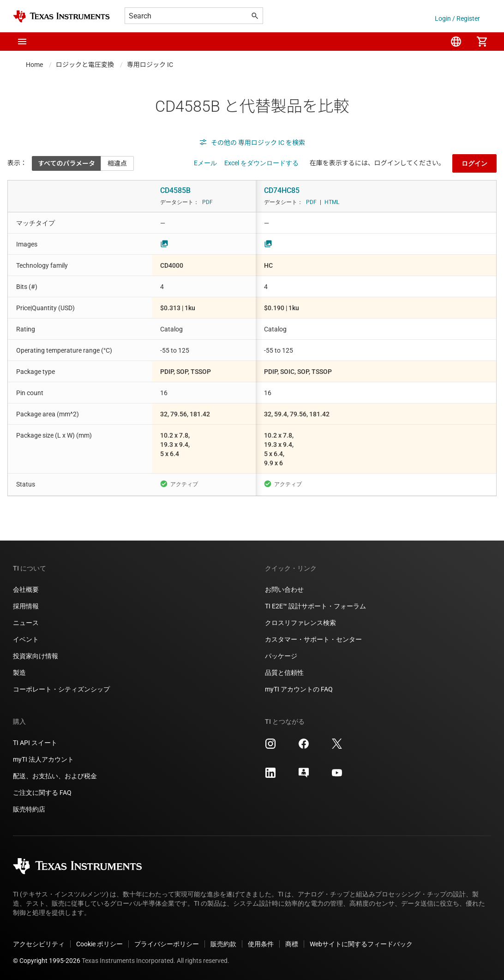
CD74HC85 (282, 190)
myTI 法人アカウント (43, 759)
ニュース (26, 623)
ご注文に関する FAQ (42, 793)
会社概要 (26, 589)
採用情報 (26, 606)
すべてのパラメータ (66, 163)
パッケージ (281, 656)
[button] (22, 42)
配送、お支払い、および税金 (55, 776)
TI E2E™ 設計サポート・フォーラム (315, 606)
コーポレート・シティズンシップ (61, 689)
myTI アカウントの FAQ (299, 689)
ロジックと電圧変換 (85, 65)
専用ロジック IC (150, 65)
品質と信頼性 (284, 673)
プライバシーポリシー (167, 944)
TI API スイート (35, 743)
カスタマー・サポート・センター (313, 639)
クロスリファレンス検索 (300, 623)
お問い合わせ (284, 589)
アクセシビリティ (39, 944)
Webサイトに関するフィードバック (361, 944)
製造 (19, 673)
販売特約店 (29, 809)
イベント (26, 639)
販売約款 (223, 944)
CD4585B (175, 190)
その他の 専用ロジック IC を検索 (252, 143)
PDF (207, 202)
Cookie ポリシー (99, 944)
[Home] (61, 16)
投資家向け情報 (36, 656)
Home (34, 65)
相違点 (117, 163)
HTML (332, 202)
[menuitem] (456, 42)
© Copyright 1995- (47, 961)
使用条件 (261, 944)
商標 (292, 944)
